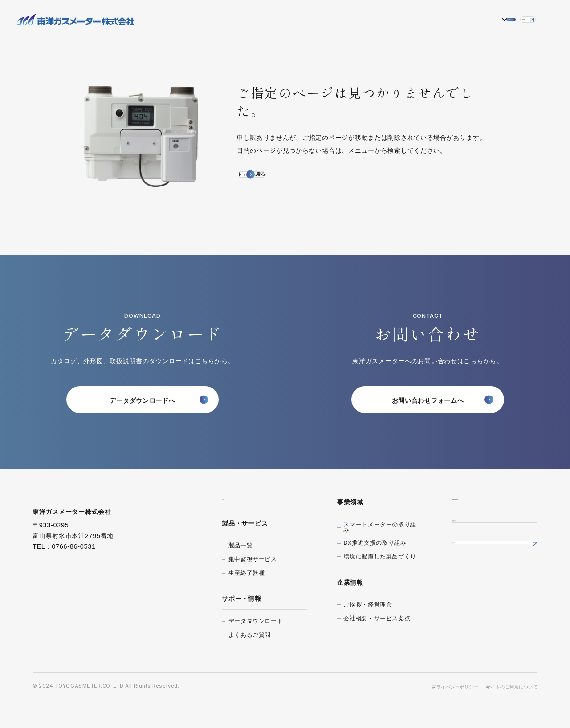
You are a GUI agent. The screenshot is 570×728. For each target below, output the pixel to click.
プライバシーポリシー (434, 706)
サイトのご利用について (507, 706)
